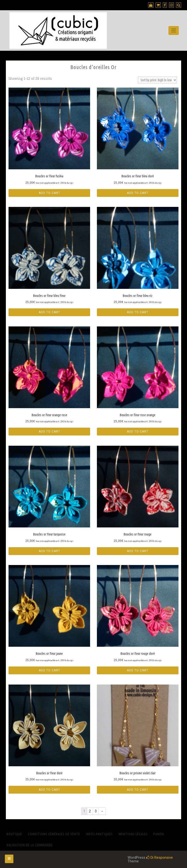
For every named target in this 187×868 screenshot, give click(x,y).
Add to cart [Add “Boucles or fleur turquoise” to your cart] (49, 551)
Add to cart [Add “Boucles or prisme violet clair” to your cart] (138, 790)
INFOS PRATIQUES (99, 834)
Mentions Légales (133, 834)
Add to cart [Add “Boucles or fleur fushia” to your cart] (49, 193)
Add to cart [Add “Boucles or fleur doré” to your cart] (49, 790)
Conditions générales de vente (54, 834)
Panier (159, 834)
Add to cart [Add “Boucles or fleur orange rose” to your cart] (49, 432)
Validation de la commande (30, 845)
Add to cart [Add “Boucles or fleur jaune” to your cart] (49, 670)
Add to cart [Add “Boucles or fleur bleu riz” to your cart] (138, 312)
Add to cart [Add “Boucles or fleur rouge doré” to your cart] (138, 670)
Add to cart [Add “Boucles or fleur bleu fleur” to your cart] (49, 312)
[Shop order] (158, 80)
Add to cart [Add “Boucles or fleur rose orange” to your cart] (138, 432)
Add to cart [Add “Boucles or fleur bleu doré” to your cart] (138, 193)
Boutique (14, 834)
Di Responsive (160, 858)
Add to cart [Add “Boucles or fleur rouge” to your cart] (138, 551)
